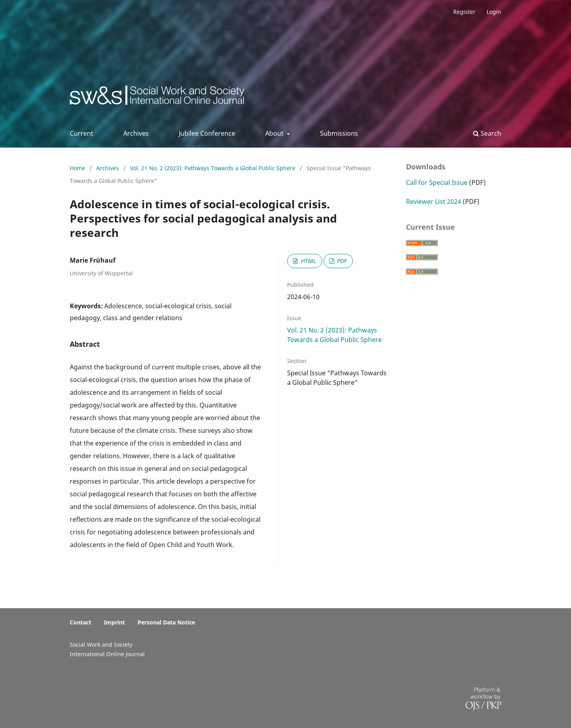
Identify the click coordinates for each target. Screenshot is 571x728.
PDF (341, 261)
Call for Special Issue (437, 182)
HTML (308, 261)
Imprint (114, 622)
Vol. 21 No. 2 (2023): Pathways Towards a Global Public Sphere (214, 168)
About (275, 133)
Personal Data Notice (166, 622)
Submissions (339, 133)
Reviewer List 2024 (434, 202)
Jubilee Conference (207, 133)
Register (464, 12)
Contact (80, 622)
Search (487, 133)
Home (78, 168)
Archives (136, 133)
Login (494, 12)
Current (81, 133)
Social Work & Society (129, 97)
